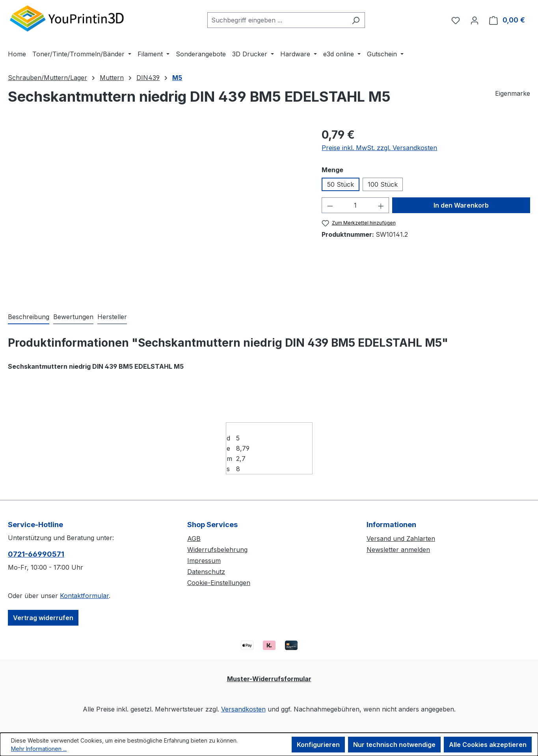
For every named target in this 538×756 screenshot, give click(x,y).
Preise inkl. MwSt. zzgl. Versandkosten (379, 148)
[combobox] (277, 20)
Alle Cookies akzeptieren (488, 745)
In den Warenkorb (461, 205)
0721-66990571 (36, 554)
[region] (157, 211)
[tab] (29, 317)
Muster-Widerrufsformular (269, 679)
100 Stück (383, 184)
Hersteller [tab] (112, 317)
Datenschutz (206, 572)
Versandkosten (243, 709)
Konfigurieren (318, 745)
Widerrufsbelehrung (217, 550)
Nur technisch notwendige (394, 745)
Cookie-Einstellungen (219, 583)
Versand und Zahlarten (401, 539)
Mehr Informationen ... (39, 749)
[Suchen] (356, 20)
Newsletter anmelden (398, 550)
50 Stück (341, 184)
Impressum (204, 561)
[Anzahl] (356, 205)
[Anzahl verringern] (330, 205)
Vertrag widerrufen (43, 618)
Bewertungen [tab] (73, 317)
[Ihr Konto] (475, 20)
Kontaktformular (84, 596)
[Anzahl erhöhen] (381, 205)
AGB (194, 539)
